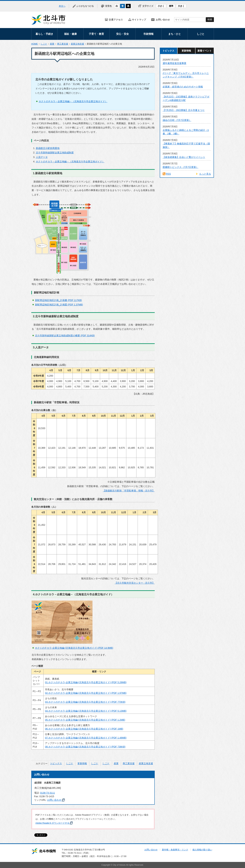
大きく (181, 6)
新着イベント (205, 51)
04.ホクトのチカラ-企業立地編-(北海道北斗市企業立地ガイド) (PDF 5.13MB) (86, 711)
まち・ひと (175, 34)
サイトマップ (139, 20)
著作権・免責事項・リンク (175, 850)
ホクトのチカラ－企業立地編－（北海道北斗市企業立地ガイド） (73, 101)
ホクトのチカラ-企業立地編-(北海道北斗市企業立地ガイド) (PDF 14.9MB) (74, 648)
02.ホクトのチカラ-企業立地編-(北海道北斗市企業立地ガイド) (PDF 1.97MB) (86, 693)
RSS (168, 174)
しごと (201, 34)
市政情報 (148, 34)
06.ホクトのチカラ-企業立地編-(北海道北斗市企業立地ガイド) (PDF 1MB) (84, 729)
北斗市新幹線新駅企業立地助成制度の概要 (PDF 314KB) (65, 336)
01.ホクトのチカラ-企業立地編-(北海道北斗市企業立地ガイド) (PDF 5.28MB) (86, 682)
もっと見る (205, 174)
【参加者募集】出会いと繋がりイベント (184, 157)
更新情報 (82, 763)
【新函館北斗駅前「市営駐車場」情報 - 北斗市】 (129, 491)
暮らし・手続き (44, 34)
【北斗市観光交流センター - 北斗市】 (135, 583)
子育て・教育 (96, 34)
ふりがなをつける (85, 6)
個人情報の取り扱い (202, 850)
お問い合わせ (163, 20)
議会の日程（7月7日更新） (177, 120)
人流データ (42, 157)
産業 (52, 44)
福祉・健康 (70, 34)
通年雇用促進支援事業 (174, 63)
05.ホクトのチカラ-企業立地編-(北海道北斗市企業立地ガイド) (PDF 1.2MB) (85, 720)
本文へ (62, 6)
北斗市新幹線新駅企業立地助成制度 (55, 153)
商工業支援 (63, 44)
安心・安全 (122, 34)
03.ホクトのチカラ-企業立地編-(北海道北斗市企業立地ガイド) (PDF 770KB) (85, 702)
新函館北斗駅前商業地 (48, 148)
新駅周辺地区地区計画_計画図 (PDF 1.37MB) (59, 305)
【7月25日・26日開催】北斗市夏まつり (184, 110)
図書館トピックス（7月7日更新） (181, 167)
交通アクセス (116, 20)
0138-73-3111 (47, 793)
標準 (171, 6)
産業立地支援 (77, 44)
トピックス (56, 763)
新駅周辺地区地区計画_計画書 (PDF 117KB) (58, 300)
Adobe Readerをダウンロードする (54, 823)
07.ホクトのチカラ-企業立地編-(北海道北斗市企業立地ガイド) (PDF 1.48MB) (86, 738)
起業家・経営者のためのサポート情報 (183, 87)
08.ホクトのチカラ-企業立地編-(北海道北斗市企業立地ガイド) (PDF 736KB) (85, 747)
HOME (35, 44)
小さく (161, 6)
